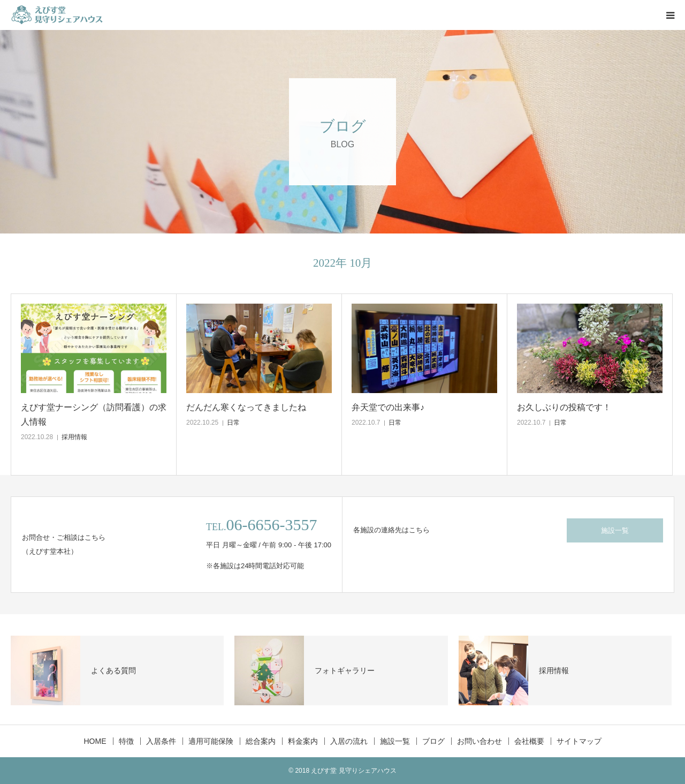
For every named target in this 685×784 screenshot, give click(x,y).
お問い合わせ (479, 741)
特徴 (126, 741)
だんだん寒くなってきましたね (246, 407)
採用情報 (74, 437)
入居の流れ (349, 741)
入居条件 (161, 741)
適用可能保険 (211, 741)
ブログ (433, 741)
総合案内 (261, 741)
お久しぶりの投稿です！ (564, 407)
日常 (233, 423)
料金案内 (303, 741)
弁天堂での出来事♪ (388, 407)
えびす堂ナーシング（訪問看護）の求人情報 (94, 414)
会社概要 (529, 741)
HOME (95, 741)
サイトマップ (579, 741)
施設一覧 (615, 530)
